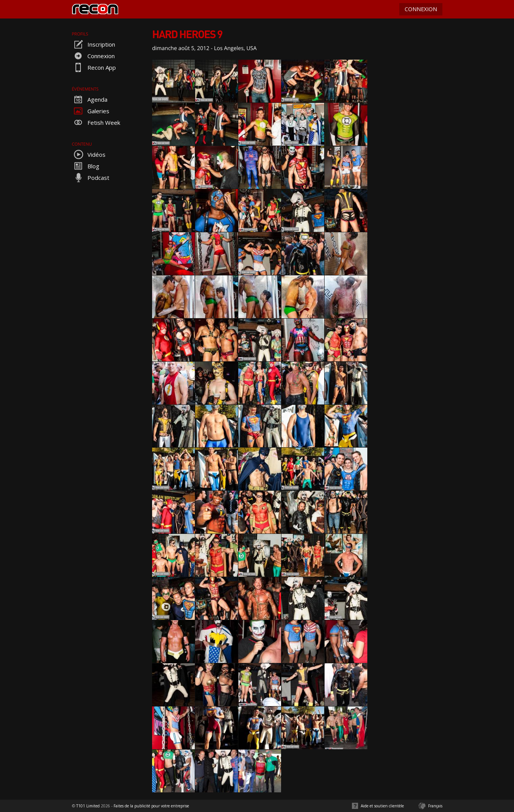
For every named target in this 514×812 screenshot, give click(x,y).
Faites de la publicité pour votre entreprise (151, 806)
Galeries (91, 111)
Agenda (90, 99)
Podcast (91, 178)
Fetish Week (96, 122)
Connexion (93, 56)
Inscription (94, 44)
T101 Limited (88, 806)
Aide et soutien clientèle (382, 806)
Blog (86, 166)
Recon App (94, 67)
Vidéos (89, 154)
